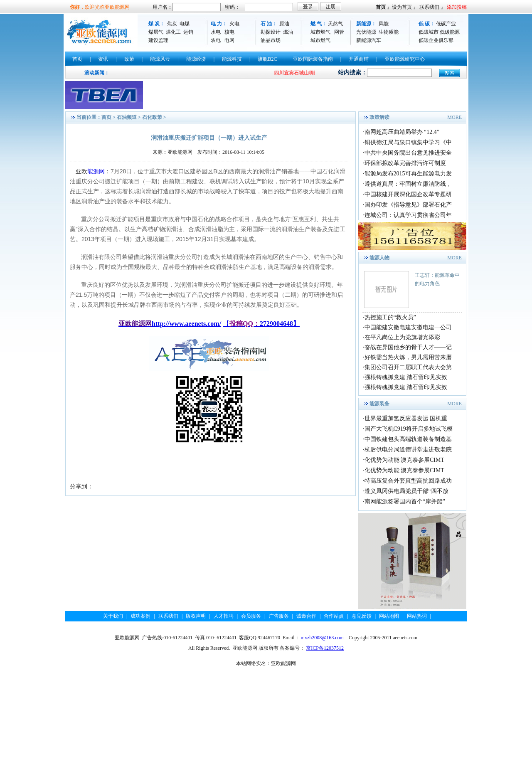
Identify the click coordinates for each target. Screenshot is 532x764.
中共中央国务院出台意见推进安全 (408, 153)
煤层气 (156, 32)
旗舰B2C (267, 59)
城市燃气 (320, 32)
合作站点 (334, 616)
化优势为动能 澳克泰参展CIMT (405, 460)
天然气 (335, 24)
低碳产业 (446, 24)
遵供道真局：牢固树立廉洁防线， (408, 184)
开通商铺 (359, 59)
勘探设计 (271, 32)
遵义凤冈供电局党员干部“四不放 (406, 491)
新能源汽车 (369, 40)
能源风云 (160, 59)
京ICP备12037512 (325, 648)
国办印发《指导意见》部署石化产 (408, 205)
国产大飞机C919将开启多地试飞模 (409, 429)
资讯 (103, 59)
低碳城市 (429, 32)
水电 (216, 32)
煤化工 (173, 32)
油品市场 (271, 40)
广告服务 (279, 616)
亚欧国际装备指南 (313, 59)
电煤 (185, 24)
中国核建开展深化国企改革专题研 (408, 194)
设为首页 (402, 7)
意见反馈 (362, 616)
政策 (129, 59)
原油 (284, 24)
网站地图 (389, 616)
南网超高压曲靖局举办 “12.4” (402, 132)
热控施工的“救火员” (390, 317)
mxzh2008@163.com (322, 638)
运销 (188, 32)
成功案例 (140, 616)
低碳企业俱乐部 (436, 40)
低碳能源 (450, 32)
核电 (229, 32)
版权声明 (196, 616)
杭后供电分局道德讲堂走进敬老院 (408, 450)
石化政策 (152, 117)
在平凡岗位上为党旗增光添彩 (402, 337)
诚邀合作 (306, 616)
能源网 (96, 171)
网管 (339, 32)
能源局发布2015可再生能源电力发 (408, 174)
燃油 (288, 32)
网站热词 (417, 616)
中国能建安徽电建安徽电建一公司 (408, 327)
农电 (216, 40)
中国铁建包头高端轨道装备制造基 (408, 439)
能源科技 (232, 59)
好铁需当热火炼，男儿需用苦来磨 (408, 357)
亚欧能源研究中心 (405, 59)
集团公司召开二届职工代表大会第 (408, 367)
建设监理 (158, 40)
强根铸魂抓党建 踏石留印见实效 (406, 377)
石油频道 (127, 117)
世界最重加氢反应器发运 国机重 (406, 418)
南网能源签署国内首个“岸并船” (405, 502)
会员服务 (251, 616)
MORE (454, 117)
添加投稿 (457, 7)
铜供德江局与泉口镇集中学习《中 (408, 142)
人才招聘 (224, 616)
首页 (381, 7)
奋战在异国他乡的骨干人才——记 (408, 347)
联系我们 (429, 7)
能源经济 (196, 59)
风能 (384, 24)
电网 (229, 40)
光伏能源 (366, 32)
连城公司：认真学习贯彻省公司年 (408, 215)
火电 (234, 24)
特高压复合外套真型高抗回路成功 (408, 481)
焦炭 (172, 24)
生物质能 (389, 32)
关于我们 (113, 616)
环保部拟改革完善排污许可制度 (405, 163)
